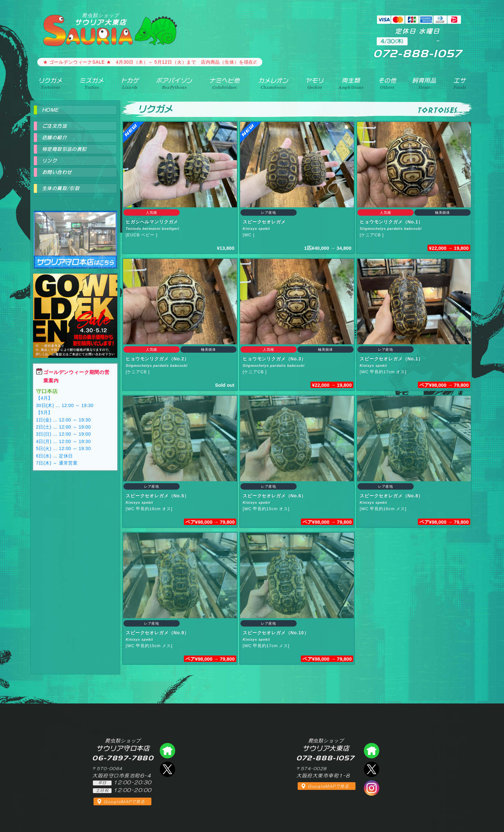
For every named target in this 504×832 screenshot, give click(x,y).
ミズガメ (91, 83)
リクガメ (50, 83)
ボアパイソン (174, 83)
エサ (459, 83)
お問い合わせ (57, 172)
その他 (387, 83)
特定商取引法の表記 (64, 149)
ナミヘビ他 (224, 83)
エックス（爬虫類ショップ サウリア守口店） (167, 769)
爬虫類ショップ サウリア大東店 (372, 751)
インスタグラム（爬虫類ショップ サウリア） (372, 788)
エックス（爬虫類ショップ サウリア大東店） (372, 769)
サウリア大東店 (101, 19)
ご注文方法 (54, 126)
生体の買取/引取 (61, 188)
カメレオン (273, 83)
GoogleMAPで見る (124, 802)
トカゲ (130, 83)
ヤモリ (315, 83)
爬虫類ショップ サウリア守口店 (75, 234)
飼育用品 (424, 83)
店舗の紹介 (54, 138)
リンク (50, 161)
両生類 (351, 83)
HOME (50, 110)
